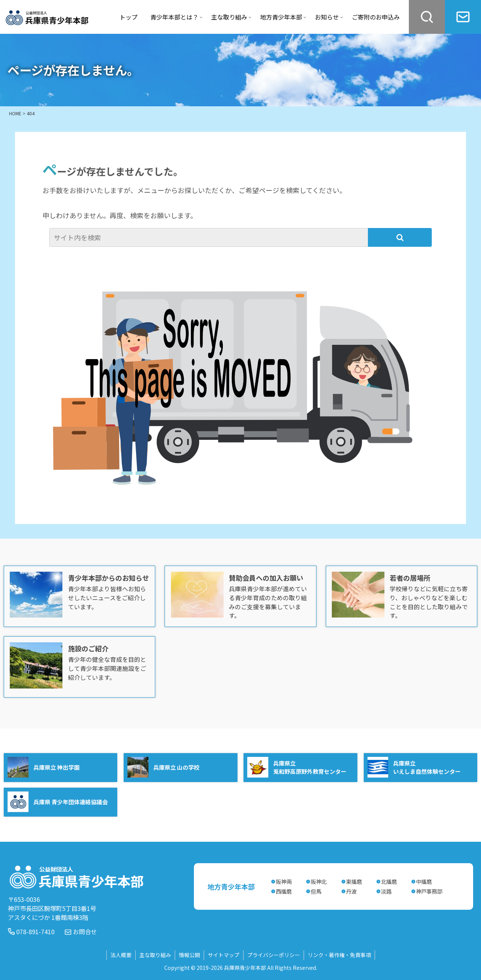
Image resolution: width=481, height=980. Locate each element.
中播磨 (424, 881)
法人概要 (121, 954)
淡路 (386, 891)
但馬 (316, 891)
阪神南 (284, 881)
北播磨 (389, 881)
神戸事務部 (429, 891)
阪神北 (319, 881)
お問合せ (85, 931)
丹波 (351, 891)
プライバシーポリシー (274, 954)
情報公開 (189, 954)
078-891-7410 (35, 931)
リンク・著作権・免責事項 (339, 954)
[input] (209, 237)
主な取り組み (155, 954)
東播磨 (354, 881)
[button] (400, 237)
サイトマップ (224, 954)
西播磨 (284, 891)
